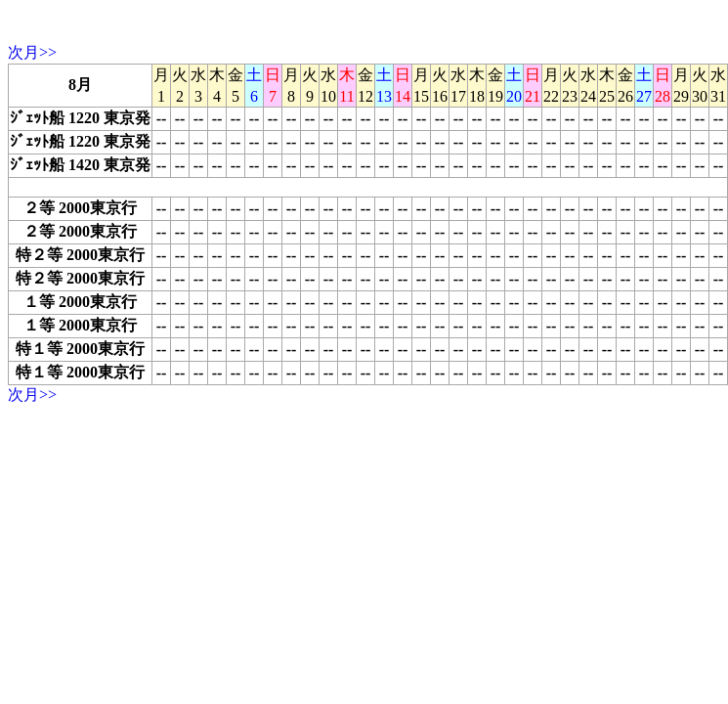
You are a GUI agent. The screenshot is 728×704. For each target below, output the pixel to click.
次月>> (32, 52)
